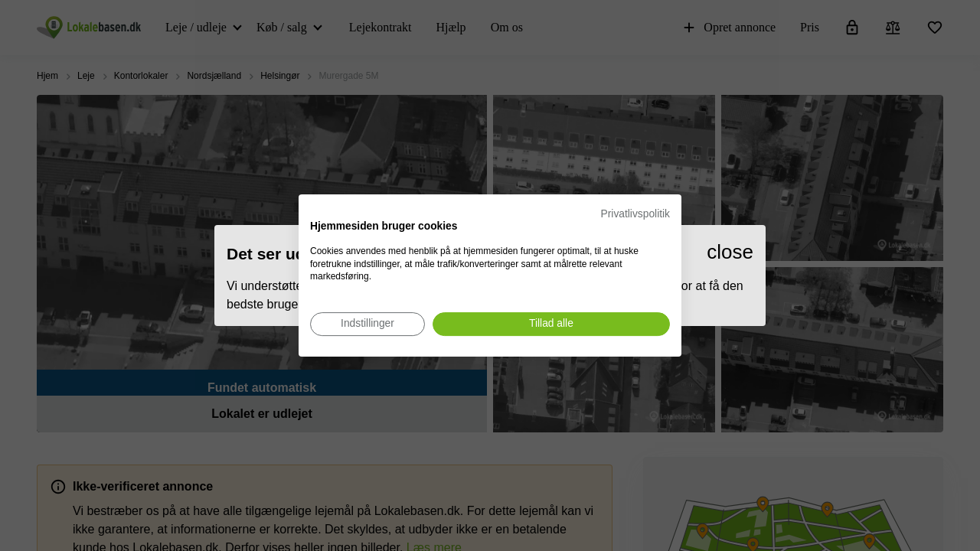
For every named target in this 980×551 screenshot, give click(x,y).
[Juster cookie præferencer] (367, 324)
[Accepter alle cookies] (551, 324)
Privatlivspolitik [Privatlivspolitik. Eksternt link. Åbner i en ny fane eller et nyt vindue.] (635, 214)
